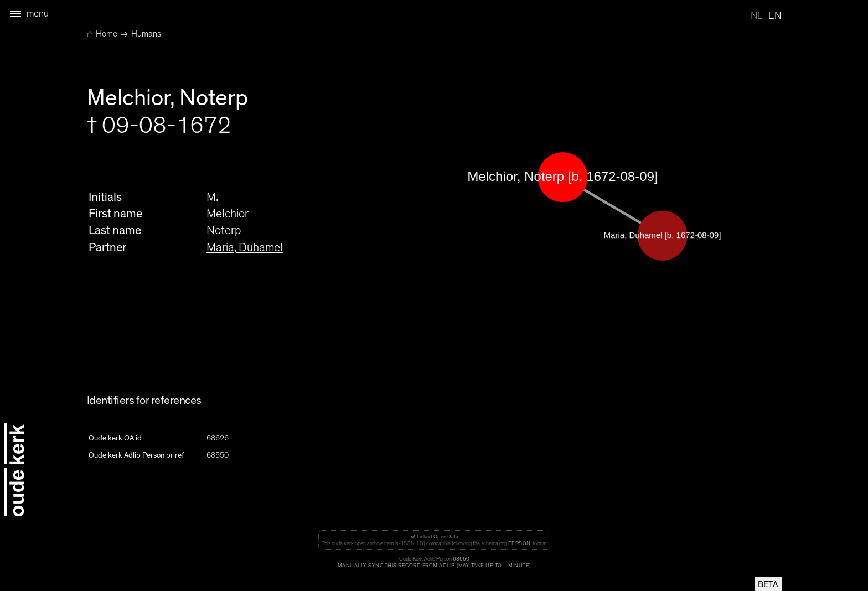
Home (102, 34)
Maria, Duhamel (245, 247)
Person (520, 543)
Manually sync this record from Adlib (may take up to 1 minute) (434, 566)
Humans (146, 34)
